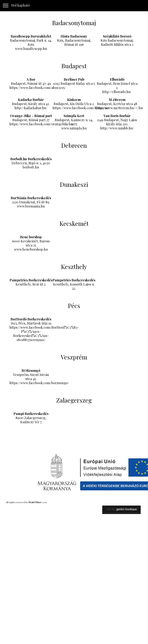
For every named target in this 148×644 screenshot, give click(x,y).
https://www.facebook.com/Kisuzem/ (81, 108)
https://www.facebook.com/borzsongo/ (39, 383)
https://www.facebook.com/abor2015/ (38, 88)
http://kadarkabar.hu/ (31, 108)
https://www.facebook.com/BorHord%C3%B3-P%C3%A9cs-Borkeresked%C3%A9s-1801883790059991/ (44, 334)
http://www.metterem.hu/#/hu (119, 108)
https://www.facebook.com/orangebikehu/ (42, 124)
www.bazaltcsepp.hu (31, 49)
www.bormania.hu (31, 206)
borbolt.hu (31, 167)
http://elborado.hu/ (117, 92)
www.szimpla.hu (74, 128)
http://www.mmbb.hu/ (117, 128)
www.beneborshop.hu (31, 249)
